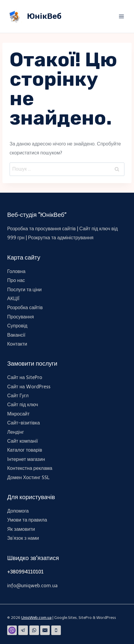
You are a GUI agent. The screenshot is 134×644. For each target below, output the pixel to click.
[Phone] (56, 630)
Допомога (18, 511)
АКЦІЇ (13, 299)
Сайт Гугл (18, 396)
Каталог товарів (25, 450)
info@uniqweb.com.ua (32, 586)
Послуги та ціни (24, 290)
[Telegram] (23, 630)
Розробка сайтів (25, 308)
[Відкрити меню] (121, 16)
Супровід (17, 326)
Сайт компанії (22, 441)
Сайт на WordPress (29, 387)
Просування (21, 317)
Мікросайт (18, 414)
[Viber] (12, 630)
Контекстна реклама (30, 468)
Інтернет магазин (26, 459)
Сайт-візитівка (24, 423)
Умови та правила (27, 520)
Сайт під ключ (23, 405)
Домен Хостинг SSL (28, 477)
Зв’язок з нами (23, 538)
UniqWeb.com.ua (36, 618)
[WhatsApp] (34, 630)
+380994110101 (25, 572)
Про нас (16, 280)
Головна (16, 271)
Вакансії (16, 335)
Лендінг (16, 432)
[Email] (45, 630)
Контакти (17, 344)
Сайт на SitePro (25, 377)
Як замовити (21, 529)
